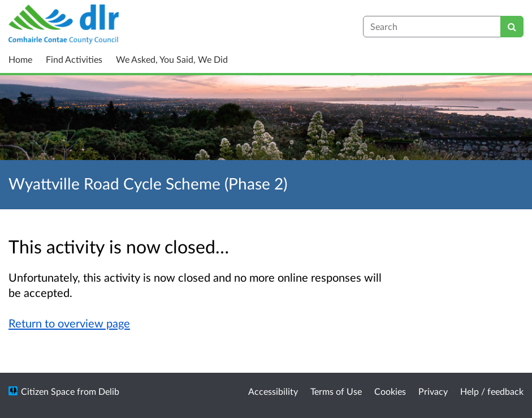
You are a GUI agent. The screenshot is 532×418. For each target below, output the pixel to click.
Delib (109, 391)
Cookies (390, 391)
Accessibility (273, 391)
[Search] (512, 27)
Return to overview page (69, 323)
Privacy (433, 391)
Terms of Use (336, 391)
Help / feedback (492, 391)
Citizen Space (48, 391)
